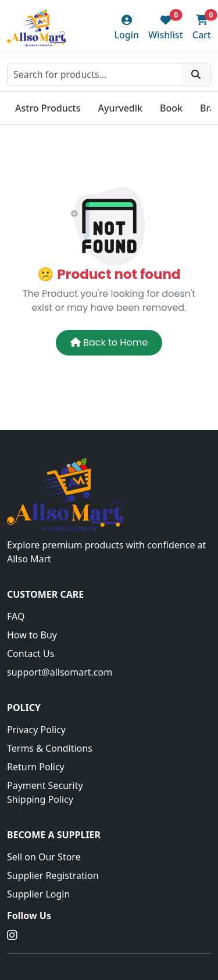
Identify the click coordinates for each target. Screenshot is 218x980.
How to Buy (32, 635)
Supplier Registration (53, 875)
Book (171, 108)
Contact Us (31, 654)
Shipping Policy (40, 799)
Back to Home (109, 342)
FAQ (16, 616)
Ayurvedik (120, 108)
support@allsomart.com (60, 672)
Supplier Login (38, 894)
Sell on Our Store (44, 857)
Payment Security (45, 785)
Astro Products (48, 108)
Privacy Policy (36, 730)
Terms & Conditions (50, 748)
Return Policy (36, 767)
